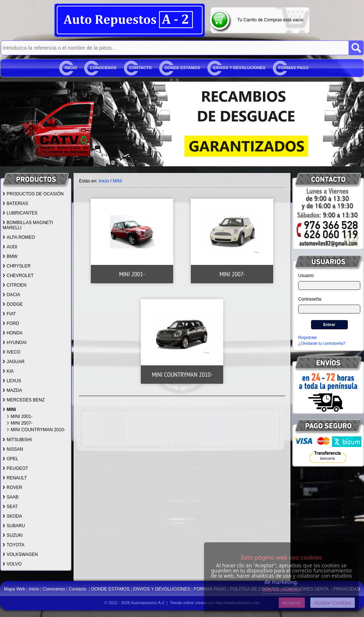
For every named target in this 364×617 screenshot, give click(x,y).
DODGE (13, 304)
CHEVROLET (18, 276)
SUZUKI (13, 535)
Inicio (71, 68)
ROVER (13, 487)
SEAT (10, 507)
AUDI (10, 247)
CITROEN (15, 285)
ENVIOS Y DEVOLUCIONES (239, 68)
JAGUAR (14, 362)
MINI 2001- (19, 416)
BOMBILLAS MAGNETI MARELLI (28, 225)
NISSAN (13, 449)
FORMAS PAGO (293, 68)
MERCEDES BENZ (24, 400)
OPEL (10, 459)
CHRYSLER (17, 266)
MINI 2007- (19, 423)
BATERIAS (15, 203)
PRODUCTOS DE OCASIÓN (33, 194)
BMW (10, 256)
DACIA (11, 295)
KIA (8, 371)
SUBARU (14, 526)
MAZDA (12, 390)
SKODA (12, 516)
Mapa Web (15, 589)
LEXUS (12, 381)
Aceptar (292, 603)
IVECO (11, 352)
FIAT (9, 314)
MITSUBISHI (17, 440)
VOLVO (12, 564)
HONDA (13, 333)
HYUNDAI (15, 343)
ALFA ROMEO (19, 237)
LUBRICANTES (20, 213)
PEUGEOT (15, 468)
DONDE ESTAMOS (182, 68)
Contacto (141, 68)
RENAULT (15, 478)
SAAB (10, 497)
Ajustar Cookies (333, 603)
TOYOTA (13, 545)
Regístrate (308, 337)
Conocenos (103, 68)
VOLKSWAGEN (20, 554)
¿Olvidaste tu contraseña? (322, 343)
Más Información (281, 590)
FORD (11, 323)
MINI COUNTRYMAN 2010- (36, 430)
